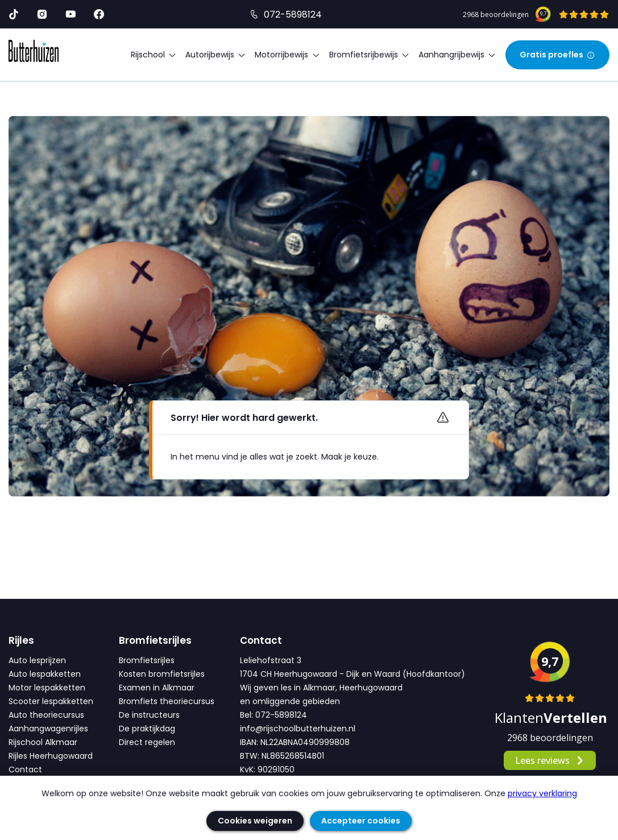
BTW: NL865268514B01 (282, 756)
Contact (25, 769)
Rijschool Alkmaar (43, 742)
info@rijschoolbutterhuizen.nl (298, 729)
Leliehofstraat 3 (271, 660)
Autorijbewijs (216, 55)
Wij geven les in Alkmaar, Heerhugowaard (321, 688)
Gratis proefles (557, 55)
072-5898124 (293, 15)
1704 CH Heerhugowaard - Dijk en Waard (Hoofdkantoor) (352, 674)
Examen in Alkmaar (157, 688)
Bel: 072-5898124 (273, 715)
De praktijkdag (147, 729)
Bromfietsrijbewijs (370, 55)
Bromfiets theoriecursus (167, 701)
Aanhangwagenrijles (48, 729)
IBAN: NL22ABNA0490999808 (295, 742)
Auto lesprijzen (37, 660)
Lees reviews (550, 760)
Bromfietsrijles (147, 660)
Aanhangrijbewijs (457, 55)
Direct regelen (147, 742)
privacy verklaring (542, 793)
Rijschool (154, 55)
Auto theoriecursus (46, 715)
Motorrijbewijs (287, 55)
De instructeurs (149, 715)
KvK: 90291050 (267, 769)
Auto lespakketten (45, 674)
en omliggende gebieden (290, 701)
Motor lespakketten (47, 688)
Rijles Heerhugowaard (51, 756)
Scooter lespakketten (51, 701)
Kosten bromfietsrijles (162, 674)
